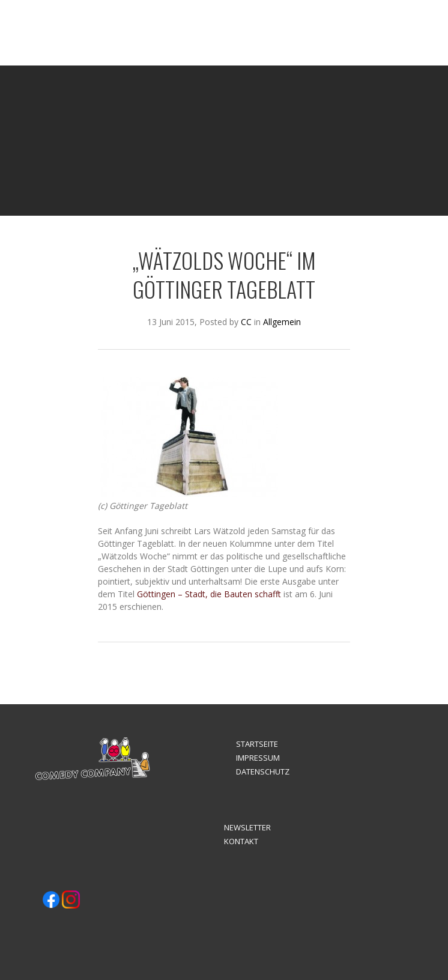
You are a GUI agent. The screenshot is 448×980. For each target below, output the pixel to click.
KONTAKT (241, 841)
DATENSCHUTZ (263, 772)
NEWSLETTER (247, 827)
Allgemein (282, 322)
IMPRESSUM (258, 758)
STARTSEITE (257, 744)
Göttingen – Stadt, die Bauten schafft (209, 594)
